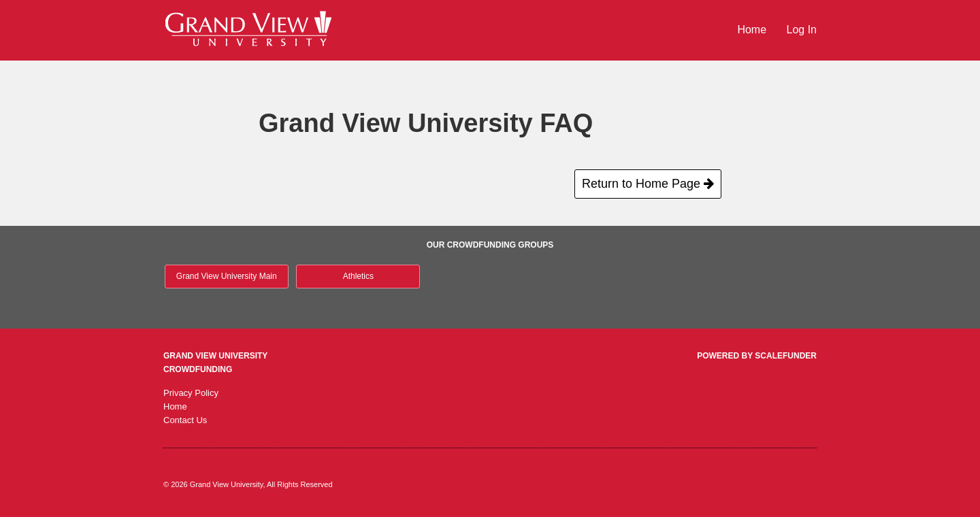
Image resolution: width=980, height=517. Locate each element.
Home (753, 30)
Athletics (358, 276)
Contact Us (185, 420)
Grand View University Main (227, 276)
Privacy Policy (191, 393)
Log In (802, 30)
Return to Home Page (648, 184)
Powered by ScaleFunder (757, 356)
